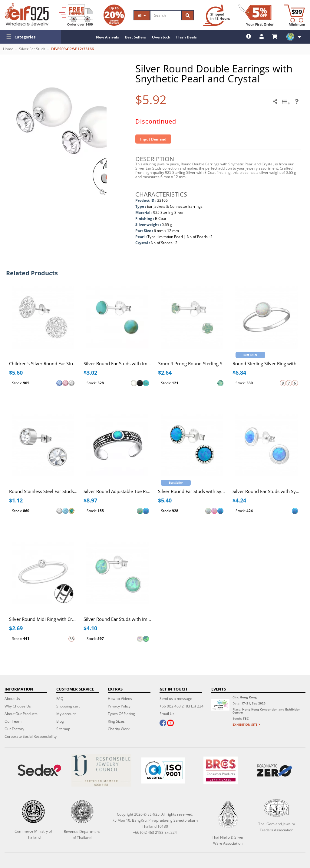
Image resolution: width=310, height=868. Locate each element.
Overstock (161, 37)
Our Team (13, 721)
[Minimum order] (294, 15)
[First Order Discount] (256, 15)
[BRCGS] (221, 770)
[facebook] (163, 724)
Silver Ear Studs (32, 49)
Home (8, 49)
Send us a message (176, 699)
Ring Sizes (116, 721)
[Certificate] (101, 770)
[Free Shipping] (76, 15)
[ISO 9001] (163, 770)
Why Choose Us (18, 706)
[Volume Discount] (114, 15)
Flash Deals (186, 37)
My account (66, 714)
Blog (60, 721)
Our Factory (14, 729)
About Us (12, 699)
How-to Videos (120, 699)
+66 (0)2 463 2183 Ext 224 (181, 706)
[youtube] (170, 724)
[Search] (166, 15)
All (142, 16)
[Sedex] (39, 770)
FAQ (60, 699)
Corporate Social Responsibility (31, 736)
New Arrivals (107, 37)
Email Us (167, 714)
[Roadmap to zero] (275, 770)
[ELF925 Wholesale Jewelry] (27, 15)
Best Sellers (135, 37)
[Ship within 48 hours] (216, 15)
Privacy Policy (119, 706)
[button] (31, 37)
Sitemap (63, 729)
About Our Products (21, 714)
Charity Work (119, 729)
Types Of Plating (121, 714)
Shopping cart (68, 706)
